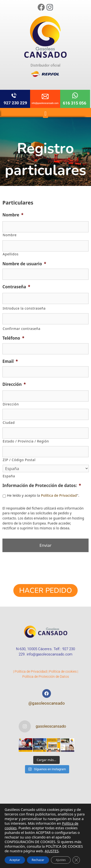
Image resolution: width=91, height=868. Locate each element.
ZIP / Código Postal (19, 460)
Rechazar (38, 860)
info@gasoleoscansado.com (50, 654)
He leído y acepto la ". (43, 495)
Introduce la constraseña (24, 308)
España (9, 476)
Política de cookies (63, 671)
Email (10, 361)
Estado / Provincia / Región (26, 441)
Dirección (14, 384)
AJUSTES (52, 851)
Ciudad (9, 423)
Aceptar (15, 860)
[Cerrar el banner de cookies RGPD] (76, 860)
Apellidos (11, 254)
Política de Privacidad (59, 495)
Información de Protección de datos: (42, 486)
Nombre (13, 215)
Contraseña (16, 287)
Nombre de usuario (24, 264)
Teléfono (13, 338)
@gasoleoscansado (47, 703)
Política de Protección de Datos (46, 677)
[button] (45, 114)
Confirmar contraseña (21, 329)
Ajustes (61, 860)
